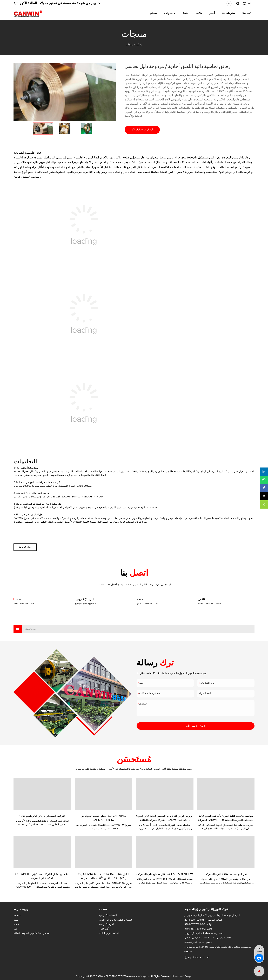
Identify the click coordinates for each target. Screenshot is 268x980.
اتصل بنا (247, 13)
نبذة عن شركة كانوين (40, 933)
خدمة (186, 13)
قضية (16, 924)
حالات (199, 13)
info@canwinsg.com (85, 604)
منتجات (168, 14)
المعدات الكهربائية (108, 915)
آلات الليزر (104, 929)
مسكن (154, 13)
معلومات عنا (229, 13)
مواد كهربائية (25, 547)
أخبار (212, 13)
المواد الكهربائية (107, 924)
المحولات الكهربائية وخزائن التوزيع (116, 920)
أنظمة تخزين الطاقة (109, 933)
